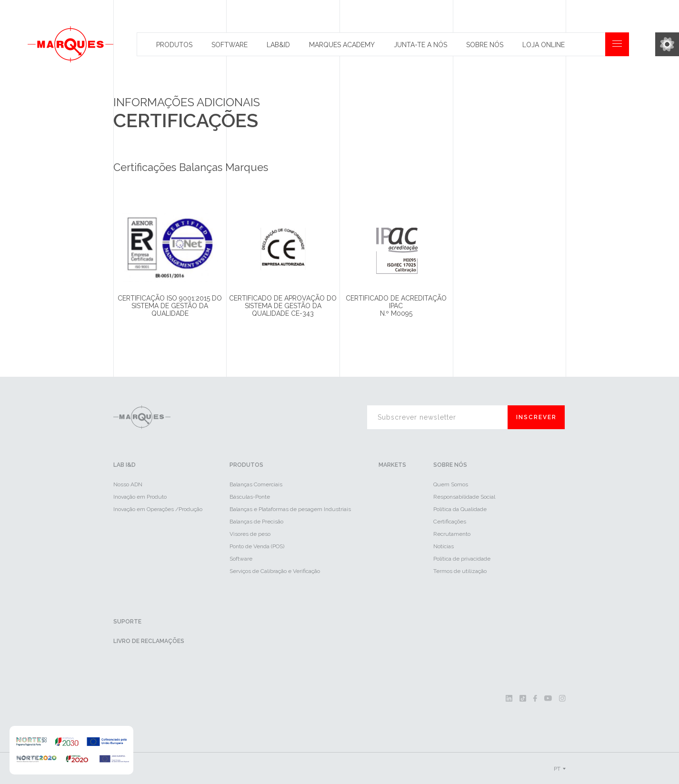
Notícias (444, 546)
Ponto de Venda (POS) (257, 546)
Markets (392, 465)
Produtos (174, 45)
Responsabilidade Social (464, 497)
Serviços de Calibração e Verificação (275, 571)
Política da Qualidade (460, 509)
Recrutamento (452, 534)
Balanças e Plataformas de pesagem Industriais (290, 509)
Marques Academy (342, 45)
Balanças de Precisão (256, 522)
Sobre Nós (485, 45)
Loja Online (544, 45)
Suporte (127, 622)
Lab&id (278, 45)
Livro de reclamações (149, 641)
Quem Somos (451, 484)
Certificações (450, 522)
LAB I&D (125, 465)
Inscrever (536, 417)
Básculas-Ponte (250, 497)
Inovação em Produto (140, 497)
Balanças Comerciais (256, 484)
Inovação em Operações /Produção (158, 509)
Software (230, 45)
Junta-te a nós (420, 45)
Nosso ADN (128, 484)
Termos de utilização (460, 571)
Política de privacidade (462, 559)
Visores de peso (250, 534)
